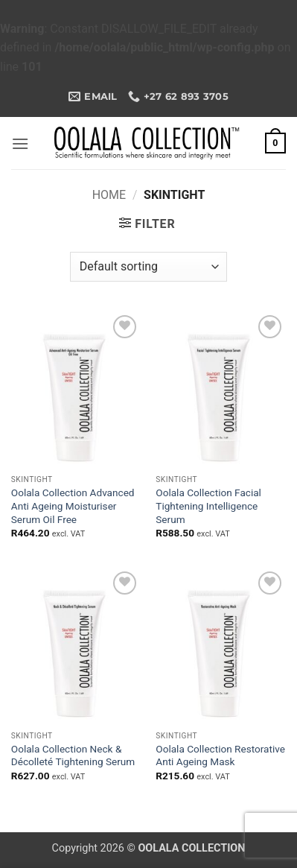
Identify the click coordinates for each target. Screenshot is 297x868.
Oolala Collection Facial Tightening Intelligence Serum (208, 506)
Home (109, 195)
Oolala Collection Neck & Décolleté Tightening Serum (73, 755)
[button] (20, 143)
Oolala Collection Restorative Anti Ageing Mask (220, 755)
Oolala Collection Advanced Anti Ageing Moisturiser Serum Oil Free (73, 506)
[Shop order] (148, 267)
